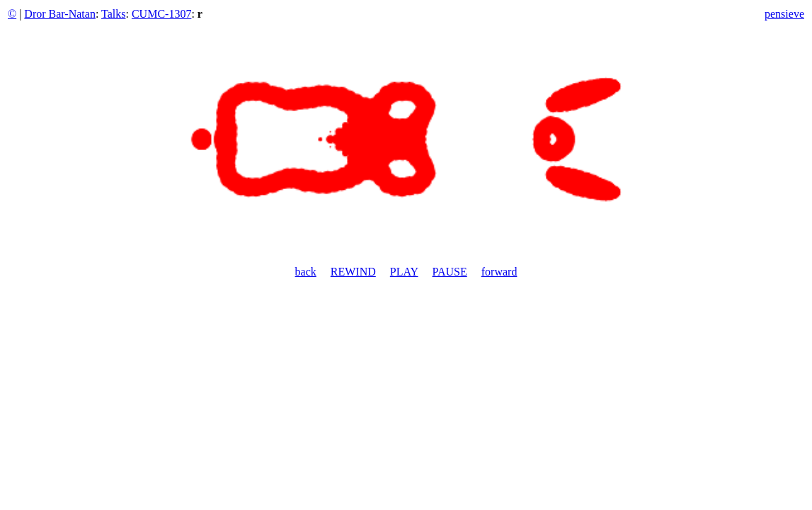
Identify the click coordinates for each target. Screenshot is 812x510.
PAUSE (450, 272)
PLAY (404, 272)
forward (499, 272)
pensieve (784, 14)
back (306, 272)
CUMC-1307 (161, 14)
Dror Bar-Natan (60, 14)
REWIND (353, 272)
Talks (113, 14)
